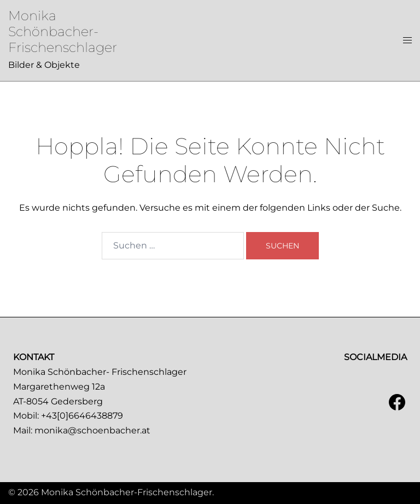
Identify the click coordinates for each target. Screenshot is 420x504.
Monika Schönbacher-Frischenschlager (63, 31)
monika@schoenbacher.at (92, 430)
